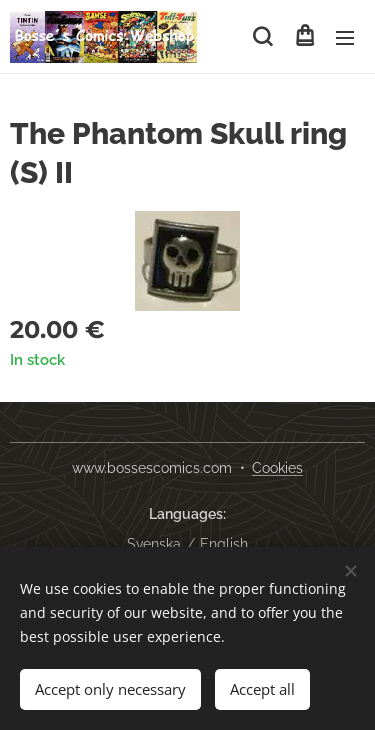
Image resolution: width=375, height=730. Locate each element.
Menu (345, 38)
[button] (262, 37)
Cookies (277, 468)
